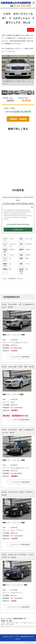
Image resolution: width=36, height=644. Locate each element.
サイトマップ (30, 643)
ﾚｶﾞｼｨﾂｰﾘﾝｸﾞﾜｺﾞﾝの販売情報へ (20, 607)
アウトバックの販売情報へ (21, 544)
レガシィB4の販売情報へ (22, 420)
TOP (14, 619)
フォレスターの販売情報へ (21, 357)
